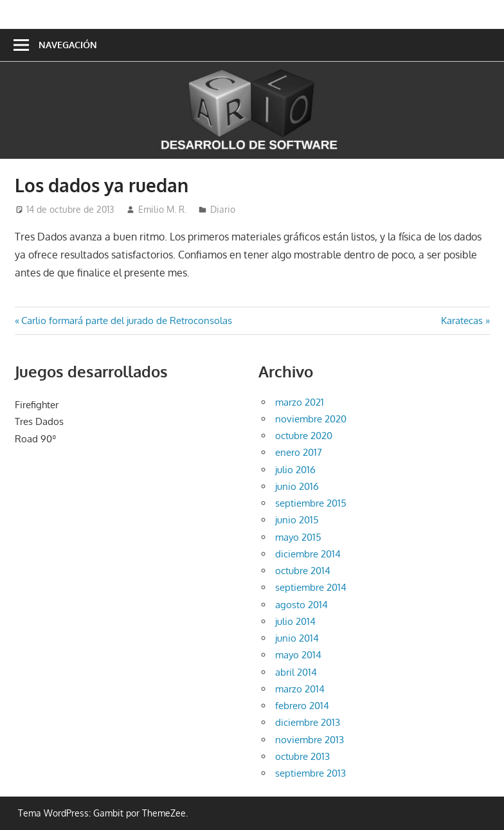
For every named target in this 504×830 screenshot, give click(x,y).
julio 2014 (295, 621)
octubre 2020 (304, 436)
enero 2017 (299, 452)
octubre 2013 (302, 756)
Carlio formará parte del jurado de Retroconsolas (126, 320)
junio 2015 (297, 520)
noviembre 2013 (310, 740)
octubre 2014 (303, 571)
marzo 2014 (300, 689)
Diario (223, 209)
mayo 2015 (298, 537)
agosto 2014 (301, 605)
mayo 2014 (298, 655)
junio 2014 (297, 638)
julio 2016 (295, 470)
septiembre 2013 (310, 773)
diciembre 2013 (308, 722)
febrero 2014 (302, 706)
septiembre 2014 (311, 587)
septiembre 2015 (311, 503)
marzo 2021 (300, 402)
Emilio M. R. (162, 209)
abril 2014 (296, 672)
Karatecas (462, 320)
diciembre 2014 (308, 554)
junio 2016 (297, 486)
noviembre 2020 (311, 419)
